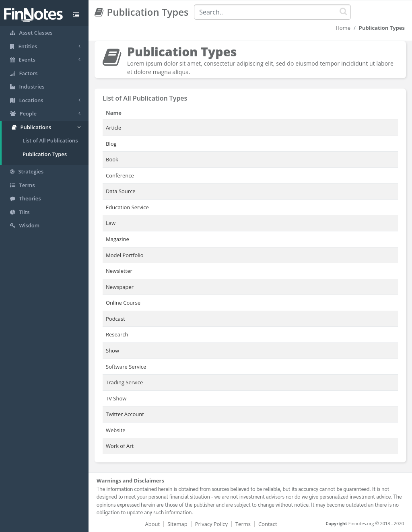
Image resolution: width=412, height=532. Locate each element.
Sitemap (177, 524)
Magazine (117, 239)
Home (343, 28)
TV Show (116, 398)
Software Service (126, 367)
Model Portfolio (125, 255)
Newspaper (120, 287)
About (153, 524)
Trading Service (124, 382)
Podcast (115, 319)
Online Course (123, 303)
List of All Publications (50, 140)
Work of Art (120, 446)
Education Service (127, 207)
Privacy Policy (211, 524)
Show (112, 351)
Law (111, 223)
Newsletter (119, 271)
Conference (120, 175)
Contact (268, 524)
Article (113, 128)
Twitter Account (125, 414)
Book (112, 159)
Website (116, 430)
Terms (243, 524)
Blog (111, 144)
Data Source (121, 191)
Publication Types (45, 154)
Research (117, 334)
